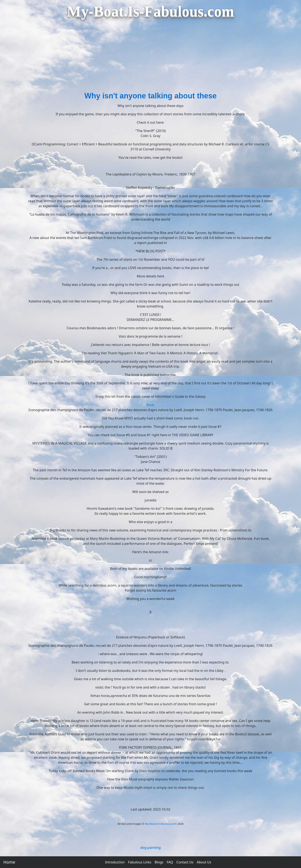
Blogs (159, 862)
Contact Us (185, 862)
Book (150, 405)
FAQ (170, 862)
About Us (204, 862)
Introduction (115, 862)
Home (9, 862)
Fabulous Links (140, 862)
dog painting (150, 848)
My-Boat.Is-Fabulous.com (161, 824)
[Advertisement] (150, 59)
